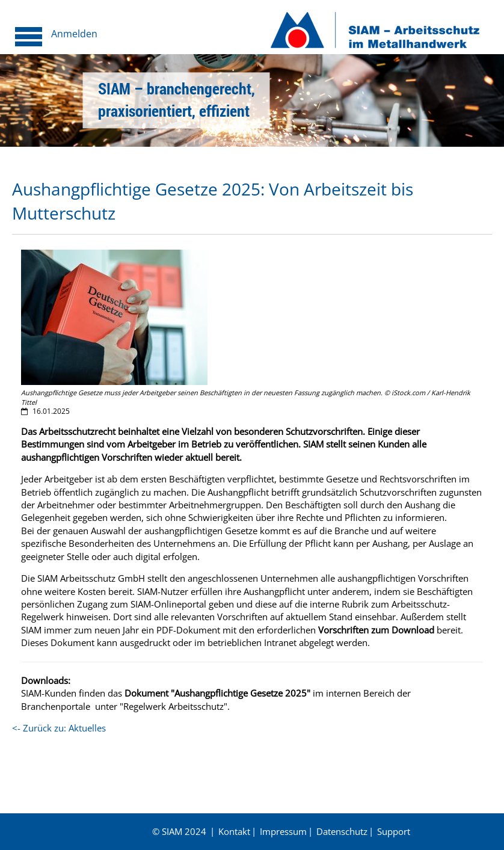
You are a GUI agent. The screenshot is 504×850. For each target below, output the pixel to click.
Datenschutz (342, 831)
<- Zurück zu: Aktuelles (59, 728)
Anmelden (74, 34)
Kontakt (234, 831)
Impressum (283, 831)
